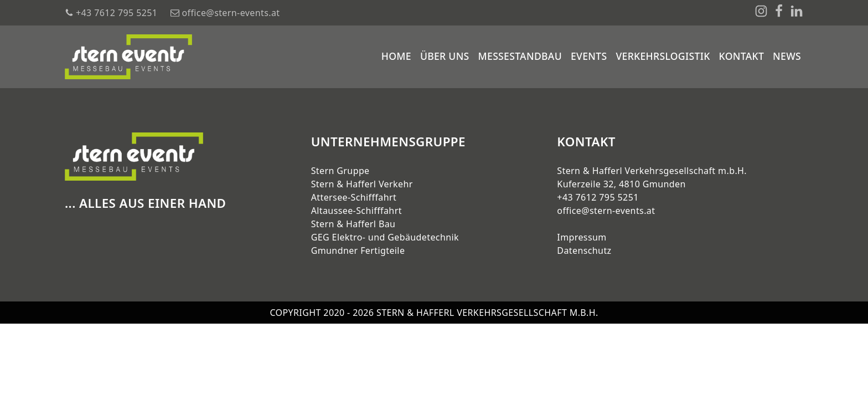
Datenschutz (584, 250)
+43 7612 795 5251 (598, 197)
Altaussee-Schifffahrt (356, 211)
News (787, 56)
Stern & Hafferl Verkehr (362, 184)
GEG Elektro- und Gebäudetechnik (385, 237)
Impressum (582, 237)
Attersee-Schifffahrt (354, 197)
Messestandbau (520, 56)
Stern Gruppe (340, 171)
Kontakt (742, 56)
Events (589, 56)
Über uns (445, 56)
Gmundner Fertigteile (358, 250)
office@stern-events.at (606, 211)
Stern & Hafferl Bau (353, 224)
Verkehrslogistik (663, 56)
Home (396, 56)
